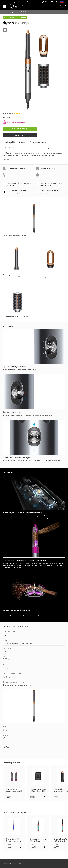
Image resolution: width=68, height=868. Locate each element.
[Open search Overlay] (38, 6)
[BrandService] (14, 7)
